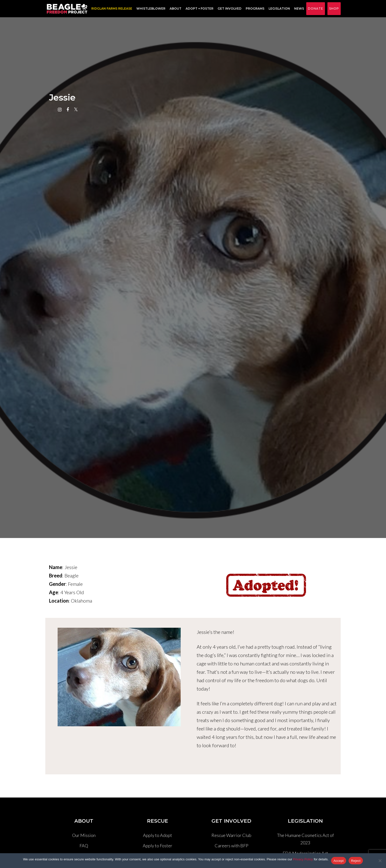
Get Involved (228, 9)
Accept (339, 861)
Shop (334, 9)
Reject (356, 861)
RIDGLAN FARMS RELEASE (110, 9)
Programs (254, 9)
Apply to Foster (158, 846)
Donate (316, 9)
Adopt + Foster (198, 9)
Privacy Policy (303, 859)
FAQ (84, 846)
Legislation (278, 9)
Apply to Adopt (158, 835)
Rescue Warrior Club (231, 835)
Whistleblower (149, 9)
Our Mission (84, 835)
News (298, 9)
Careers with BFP (232, 846)
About (174, 9)
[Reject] (380, 861)
